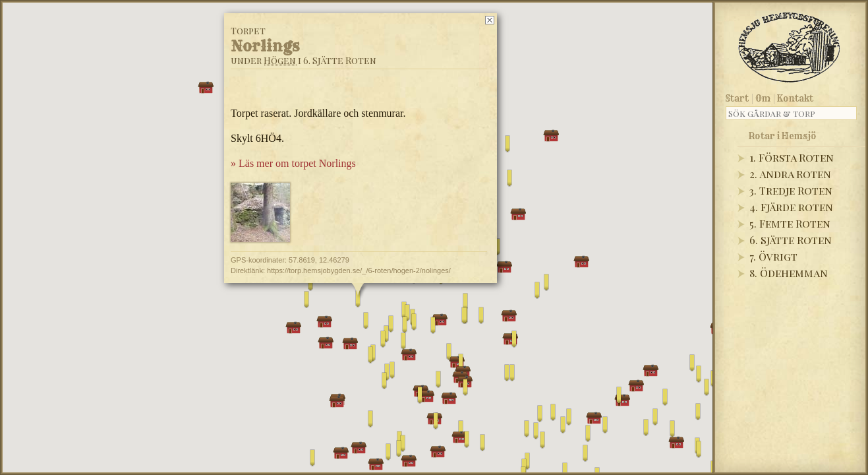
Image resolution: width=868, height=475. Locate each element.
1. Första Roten (792, 157)
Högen (280, 60)
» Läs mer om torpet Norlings (293, 163)
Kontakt (795, 98)
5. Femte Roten (790, 223)
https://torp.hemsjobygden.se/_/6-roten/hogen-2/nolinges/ (359, 270)
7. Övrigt (773, 256)
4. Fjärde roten (791, 207)
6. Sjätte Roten (791, 240)
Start (737, 98)
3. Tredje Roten (791, 190)
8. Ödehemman (789, 273)
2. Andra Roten (790, 174)
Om (763, 98)
